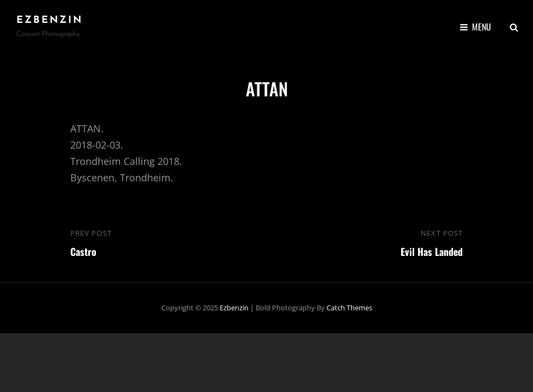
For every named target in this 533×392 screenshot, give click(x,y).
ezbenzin (50, 20)
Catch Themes (349, 308)
